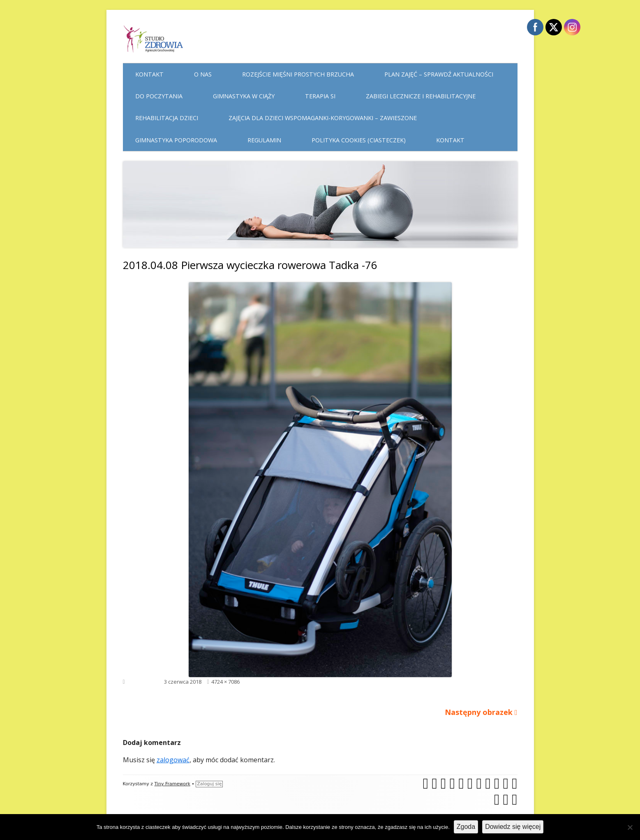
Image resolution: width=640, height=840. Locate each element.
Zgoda (466, 827)
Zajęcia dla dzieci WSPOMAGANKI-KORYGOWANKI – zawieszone (323, 118)
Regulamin (264, 140)
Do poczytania (159, 96)
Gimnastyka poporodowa (176, 140)
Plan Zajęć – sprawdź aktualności (439, 74)
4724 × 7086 (225, 682)
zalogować (173, 760)
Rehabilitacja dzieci (167, 118)
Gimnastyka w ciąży (244, 96)
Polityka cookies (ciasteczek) (359, 140)
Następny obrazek (479, 712)
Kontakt (149, 74)
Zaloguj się (209, 784)
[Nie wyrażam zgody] (630, 827)
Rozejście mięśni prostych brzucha (298, 74)
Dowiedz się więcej (513, 827)
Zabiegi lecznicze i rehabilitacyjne (421, 96)
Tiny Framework (172, 784)
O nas (203, 74)
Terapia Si (320, 96)
